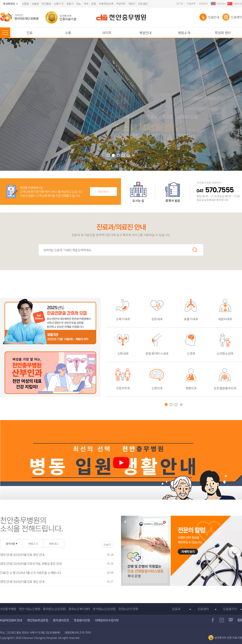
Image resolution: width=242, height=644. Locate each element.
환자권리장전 (61, 620)
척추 (86, 4)
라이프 (107, 33)
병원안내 (145, 33)
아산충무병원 (8, 609)
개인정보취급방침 (38, 620)
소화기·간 (59, 4)
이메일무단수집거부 (107, 620)
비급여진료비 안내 (11, 620)
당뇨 (79, 4)
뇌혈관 (35, 4)
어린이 (132, 4)
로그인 (180, 4)
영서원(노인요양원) (104, 609)
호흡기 (70, 4)
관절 (93, 4)
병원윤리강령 (82, 620)
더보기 (107, 545)
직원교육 (191, 4)
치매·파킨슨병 (106, 4)
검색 (195, 250)
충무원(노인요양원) (54, 609)
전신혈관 (46, 4)
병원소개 (184, 33)
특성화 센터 (223, 33)
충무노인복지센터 (79, 609)
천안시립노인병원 (29, 609)
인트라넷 (203, 4)
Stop (133, 155)
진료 (29, 33)
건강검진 (143, 4)
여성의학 (121, 4)
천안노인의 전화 (128, 609)
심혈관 (25, 4)
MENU (5, 33)
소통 (68, 33)
